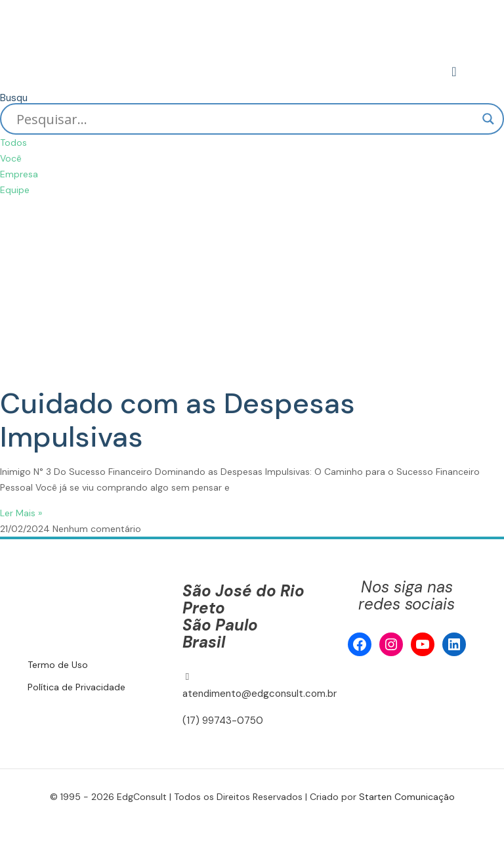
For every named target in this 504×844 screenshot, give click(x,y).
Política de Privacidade (76, 687)
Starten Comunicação (407, 797)
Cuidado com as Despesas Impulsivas (178, 420)
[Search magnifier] (488, 119)
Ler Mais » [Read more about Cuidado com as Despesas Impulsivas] (21, 513)
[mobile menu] (455, 72)
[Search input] (246, 119)
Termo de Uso (58, 665)
